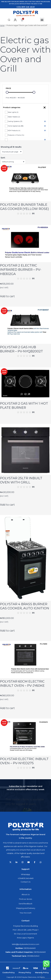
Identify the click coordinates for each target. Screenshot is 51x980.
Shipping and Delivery (26, 908)
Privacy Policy (25, 973)
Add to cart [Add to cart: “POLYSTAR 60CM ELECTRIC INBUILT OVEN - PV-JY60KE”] (7, 708)
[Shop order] (13, 162)
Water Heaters (14, 117)
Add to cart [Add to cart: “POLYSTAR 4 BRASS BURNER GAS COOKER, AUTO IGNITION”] (7, 631)
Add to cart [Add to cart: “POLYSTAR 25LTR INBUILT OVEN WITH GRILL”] (7, 505)
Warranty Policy (42, 973)
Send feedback (25, 904)
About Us (26, 894)
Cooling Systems (15, 121)
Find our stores (25, 899)
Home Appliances (16, 126)
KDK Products (14, 131)
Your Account (25, 913)
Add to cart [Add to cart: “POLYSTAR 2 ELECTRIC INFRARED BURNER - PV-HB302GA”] (7, 296)
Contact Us (25, 882)
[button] (9, 20)
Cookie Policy (9, 973)
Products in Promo (16, 135)
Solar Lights (13, 112)
